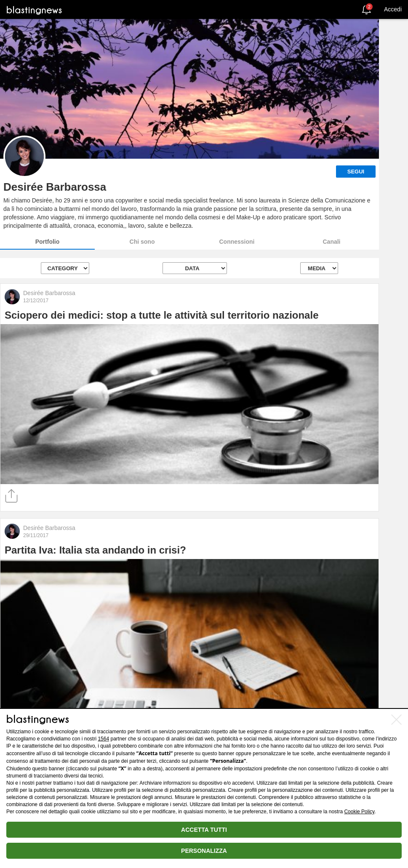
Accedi (393, 9)
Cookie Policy (359, 812)
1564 (103, 739)
